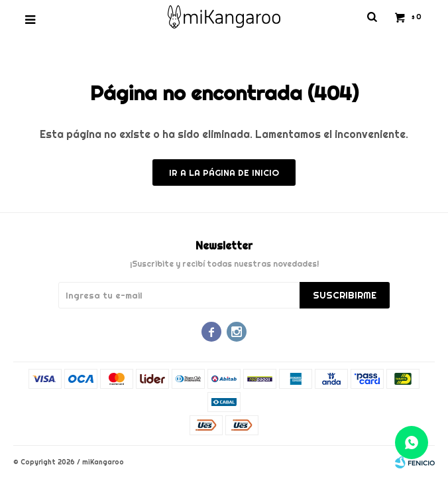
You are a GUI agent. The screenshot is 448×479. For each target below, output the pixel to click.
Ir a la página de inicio (224, 172)
